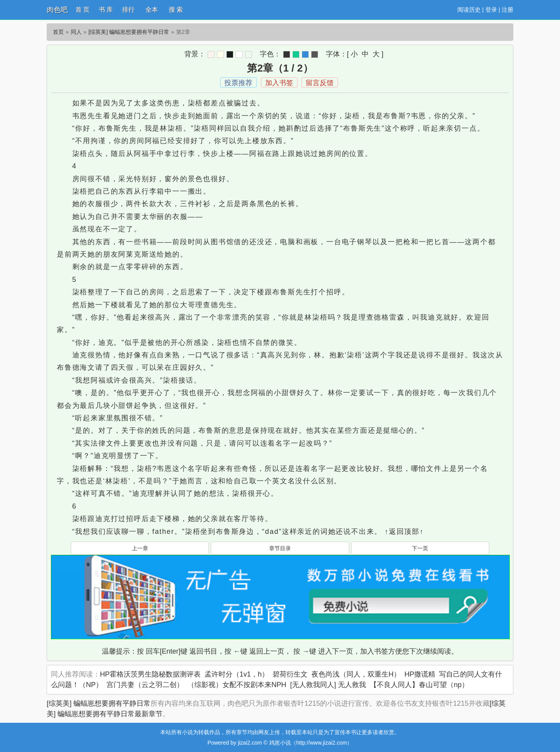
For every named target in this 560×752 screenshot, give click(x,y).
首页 (58, 32)
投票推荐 (238, 83)
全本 (152, 10)
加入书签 (279, 83)
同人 (76, 32)
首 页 (82, 10)
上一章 (140, 548)
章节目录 (280, 548)
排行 (128, 10)
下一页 (420, 548)
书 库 (106, 10)
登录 (491, 10)
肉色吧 (57, 10)
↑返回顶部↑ (404, 532)
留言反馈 (320, 83)
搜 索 (176, 10)
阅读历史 (469, 10)
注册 (507, 10)
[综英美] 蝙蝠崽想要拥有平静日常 (129, 32)
